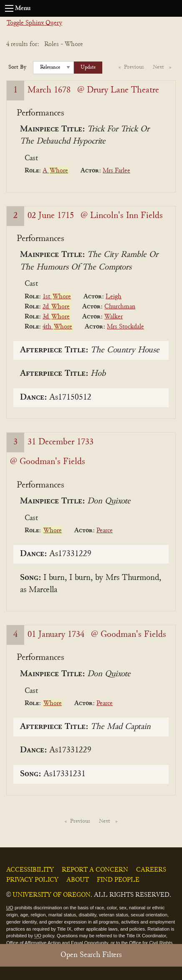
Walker (114, 317)
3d (57, 317)
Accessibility (30, 870)
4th (58, 327)
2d (57, 307)
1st (57, 297)
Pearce (105, 531)
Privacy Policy (32, 880)
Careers (151, 870)
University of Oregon (52, 895)
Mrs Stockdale (125, 327)
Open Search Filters (91, 955)
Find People (118, 880)
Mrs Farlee (116, 171)
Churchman (120, 307)
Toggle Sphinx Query (34, 23)
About (78, 880)
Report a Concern (95, 870)
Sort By (17, 67)
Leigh (114, 297)
